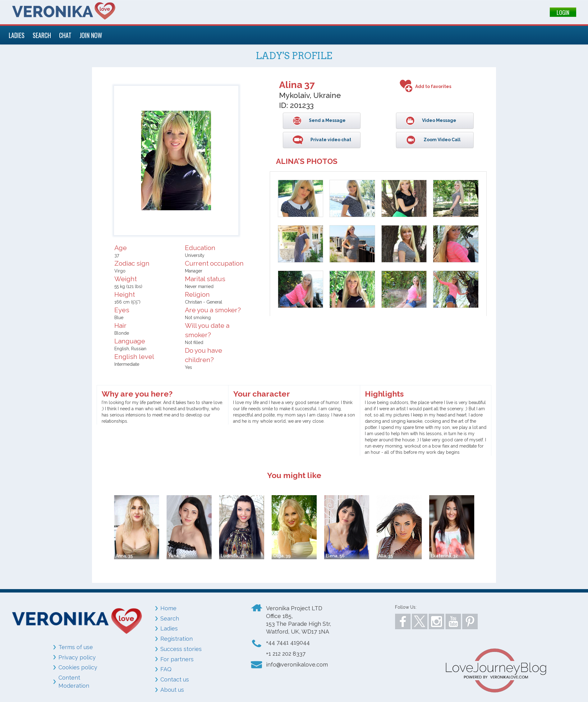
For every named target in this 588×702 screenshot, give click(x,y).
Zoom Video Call (442, 140)
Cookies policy (78, 667)
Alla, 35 (386, 556)
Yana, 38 (177, 556)
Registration (177, 639)
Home (168, 608)
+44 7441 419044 (288, 642)
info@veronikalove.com (297, 665)
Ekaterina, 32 (444, 556)
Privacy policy (77, 657)
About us (172, 690)
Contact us (175, 679)
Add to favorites (433, 86)
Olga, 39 (282, 556)
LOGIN (563, 12)
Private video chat (330, 140)
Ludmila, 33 (232, 556)
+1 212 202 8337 (286, 654)
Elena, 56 (335, 556)
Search (170, 618)
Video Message (439, 120)
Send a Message (327, 120)
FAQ (166, 669)
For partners (177, 659)
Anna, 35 (124, 556)
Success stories (181, 649)
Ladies (169, 628)
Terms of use (76, 647)
